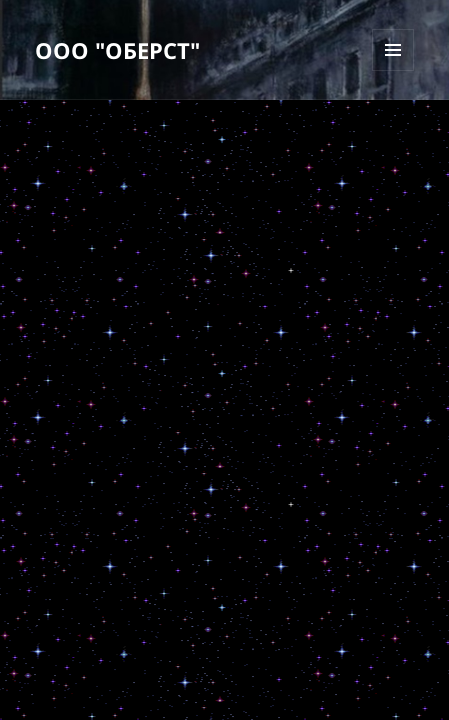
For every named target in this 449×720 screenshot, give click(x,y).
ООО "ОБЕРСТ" (117, 50)
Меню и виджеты (393, 70)
